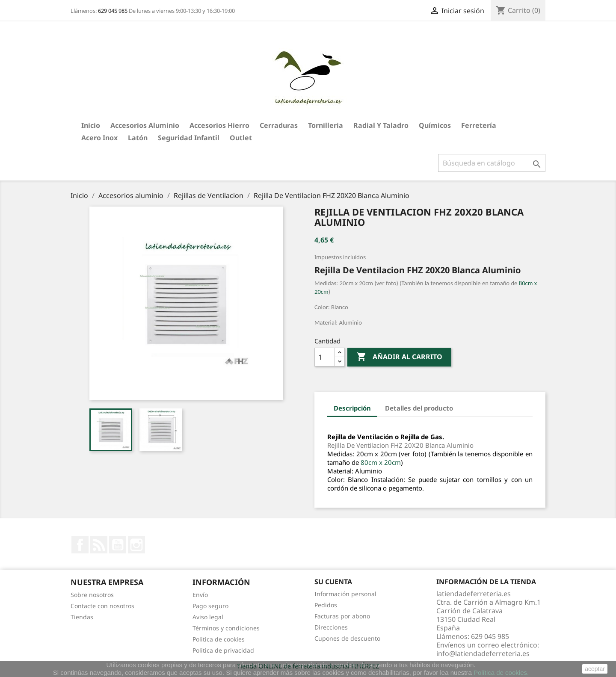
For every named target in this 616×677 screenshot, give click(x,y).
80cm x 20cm (381, 462)
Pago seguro (210, 606)
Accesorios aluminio (145, 125)
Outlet (241, 138)
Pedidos (326, 605)
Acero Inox (99, 138)
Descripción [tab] (352, 408)
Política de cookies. (501, 673)
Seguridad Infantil (189, 138)
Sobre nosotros (92, 595)
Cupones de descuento (347, 638)
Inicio (91, 125)
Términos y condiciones (226, 628)
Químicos (435, 125)
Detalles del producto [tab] (419, 408)
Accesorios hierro (219, 125)
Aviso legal (208, 617)
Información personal (345, 594)
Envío (200, 595)
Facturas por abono (342, 616)
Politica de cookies (219, 639)
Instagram (136, 545)
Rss (99, 545)
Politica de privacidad (223, 650)
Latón (138, 138)
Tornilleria (326, 125)
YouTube (118, 545)
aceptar (595, 669)
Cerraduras (279, 125)
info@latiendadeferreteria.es (483, 653)
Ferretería (479, 125)
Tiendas (82, 617)
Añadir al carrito (399, 357)
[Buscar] (492, 163)
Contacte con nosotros (102, 606)
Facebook (80, 545)
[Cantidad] (325, 357)
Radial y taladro (381, 125)
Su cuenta (333, 582)
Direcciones (331, 627)
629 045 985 (113, 11)
